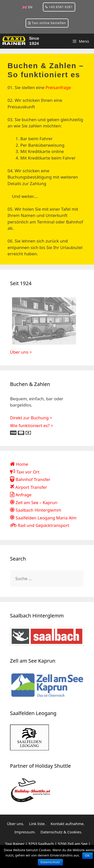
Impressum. (25, 832)
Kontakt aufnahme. (68, 824)
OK (87, 856)
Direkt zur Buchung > (31, 418)
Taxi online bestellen (47, 23)
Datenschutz (50, 862)
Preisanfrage (58, 87)
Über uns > (21, 352)
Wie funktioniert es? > (32, 425)
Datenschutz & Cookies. (61, 832)
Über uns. (16, 824)
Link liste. (37, 824)
